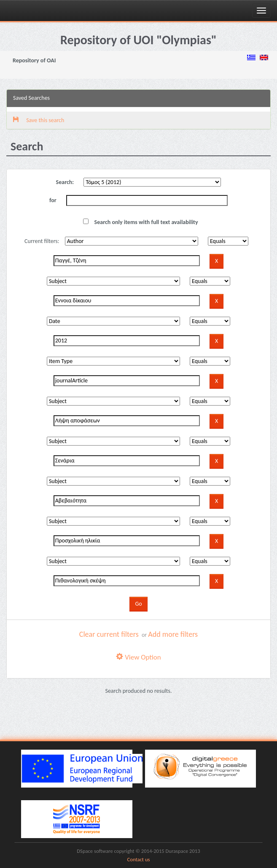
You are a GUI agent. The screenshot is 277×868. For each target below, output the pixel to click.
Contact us (139, 859)
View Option (138, 657)
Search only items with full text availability (140, 222)
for (53, 200)
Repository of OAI (34, 60)
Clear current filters (109, 634)
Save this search (39, 120)
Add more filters (173, 634)
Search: (65, 182)
